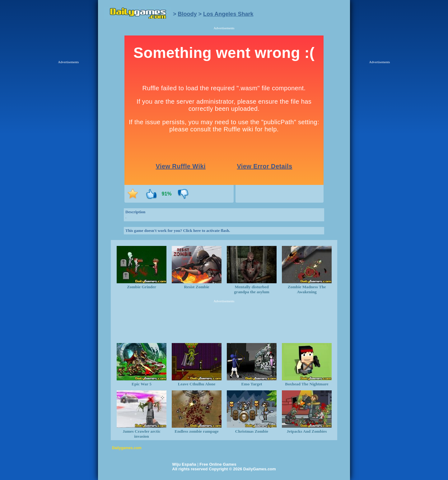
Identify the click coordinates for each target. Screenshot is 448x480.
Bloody (187, 14)
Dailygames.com (127, 448)
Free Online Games (218, 464)
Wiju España (184, 464)
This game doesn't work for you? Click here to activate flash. (178, 231)
